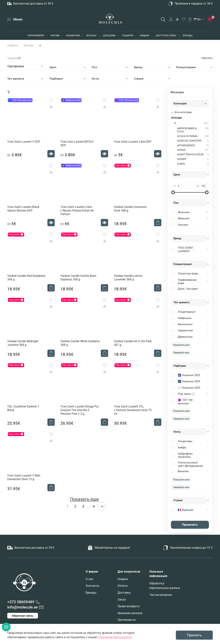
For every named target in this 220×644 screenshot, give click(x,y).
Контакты (92, 586)
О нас (89, 579)
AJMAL (181, 164)
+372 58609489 (21, 602)
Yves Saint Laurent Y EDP (24, 142)
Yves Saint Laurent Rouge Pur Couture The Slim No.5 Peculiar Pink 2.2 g (80, 410)
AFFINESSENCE (186, 145)
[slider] (173, 192)
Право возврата (129, 606)
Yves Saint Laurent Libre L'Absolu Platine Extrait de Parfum (77, 211)
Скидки (123, 579)
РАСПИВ (55, 35)
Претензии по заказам (127, 622)
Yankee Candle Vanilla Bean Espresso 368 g (78, 278)
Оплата (123, 586)
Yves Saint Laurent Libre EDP (133, 142)
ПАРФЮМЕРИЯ (36, 35)
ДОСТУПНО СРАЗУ (166, 35)
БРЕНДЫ (188, 35)
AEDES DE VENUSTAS (189, 141)
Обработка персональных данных (165, 586)
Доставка (124, 593)
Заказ (122, 600)
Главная (13, 46)
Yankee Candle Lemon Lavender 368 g (128, 278)
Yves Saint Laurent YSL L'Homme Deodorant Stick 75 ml (133, 410)
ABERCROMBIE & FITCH (187, 130)
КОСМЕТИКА (73, 35)
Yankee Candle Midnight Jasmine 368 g (23, 343)
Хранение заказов (130, 613)
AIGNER (182, 159)
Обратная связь (23, 616)
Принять (194, 635)
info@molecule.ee (23, 607)
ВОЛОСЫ (91, 35)
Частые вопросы (161, 595)
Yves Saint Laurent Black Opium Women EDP (23, 209)
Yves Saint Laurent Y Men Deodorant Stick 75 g (24, 477)
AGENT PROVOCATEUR (190, 155)
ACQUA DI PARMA (187, 136)
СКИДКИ (144, 35)
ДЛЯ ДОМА (109, 35)
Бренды (91, 593)
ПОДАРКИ (128, 35)
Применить (190, 525)
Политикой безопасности (115, 637)
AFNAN (181, 150)
